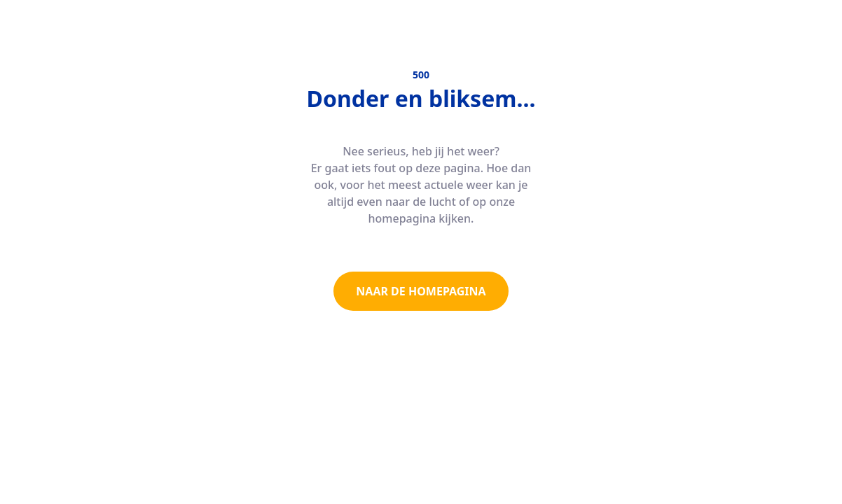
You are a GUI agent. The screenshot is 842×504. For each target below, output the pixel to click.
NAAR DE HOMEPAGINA (421, 291)
